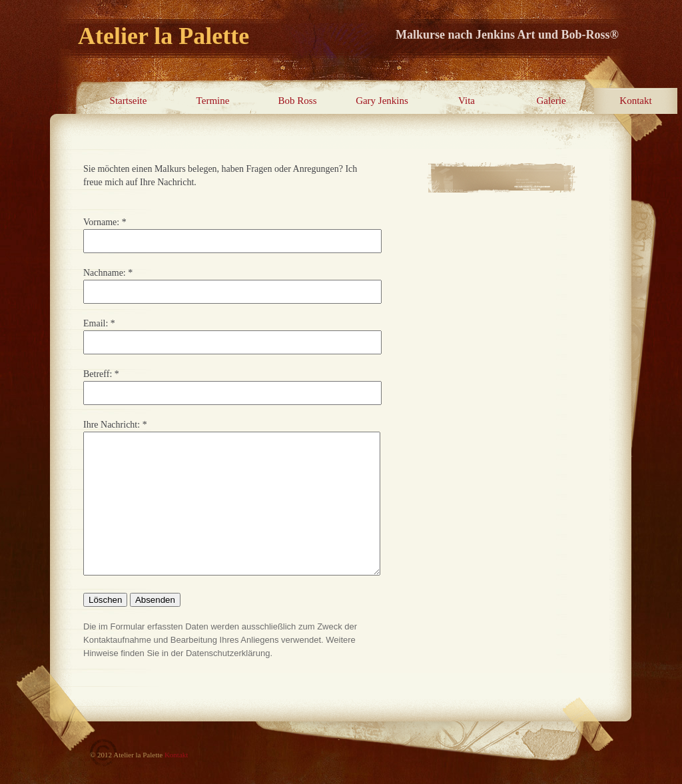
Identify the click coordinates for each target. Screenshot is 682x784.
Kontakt (635, 101)
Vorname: (101, 222)
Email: (96, 323)
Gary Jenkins (382, 101)
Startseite (129, 101)
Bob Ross (298, 101)
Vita (467, 101)
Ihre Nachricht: (112, 425)
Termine (213, 101)
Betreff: (98, 374)
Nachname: (105, 273)
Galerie (551, 101)
